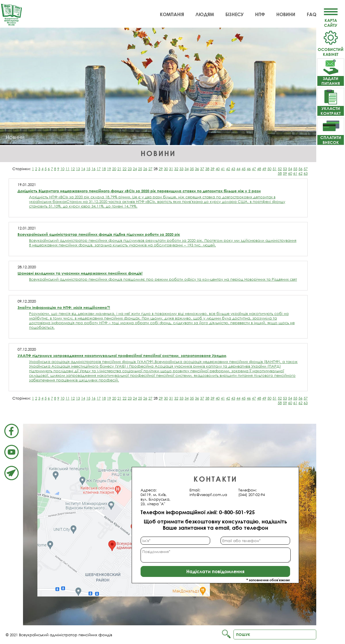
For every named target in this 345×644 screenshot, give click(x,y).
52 (280, 169)
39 (212, 169)
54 (290, 169)
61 (295, 173)
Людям (205, 14)
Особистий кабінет (331, 49)
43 (233, 169)
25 (140, 169)
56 (300, 169)
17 (99, 169)
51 (275, 169)
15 (88, 169)
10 (62, 169)
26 (145, 169)
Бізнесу (234, 14)
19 (109, 169)
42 (228, 169)
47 (254, 169)
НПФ (260, 14)
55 (295, 169)
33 (181, 169)
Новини (286, 14)
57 (306, 169)
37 (202, 169)
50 (269, 169)
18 (104, 169)
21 (119, 169)
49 (264, 169)
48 (259, 169)
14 (83, 169)
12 (73, 169)
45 (244, 169)
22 (124, 169)
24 (135, 169)
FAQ (312, 14)
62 (300, 173)
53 (285, 169)
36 (197, 169)
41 (223, 169)
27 (150, 169)
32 (176, 169)
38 (207, 169)
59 (285, 173)
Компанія (172, 14)
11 (68, 169)
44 (238, 169)
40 (218, 169)
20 (114, 169)
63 (306, 173)
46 (249, 169)
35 (192, 169)
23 (130, 169)
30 (166, 169)
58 (280, 173)
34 (187, 169)
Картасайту (331, 20)
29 (161, 169)
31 (171, 169)
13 (78, 169)
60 (290, 173)
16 (93, 169)
